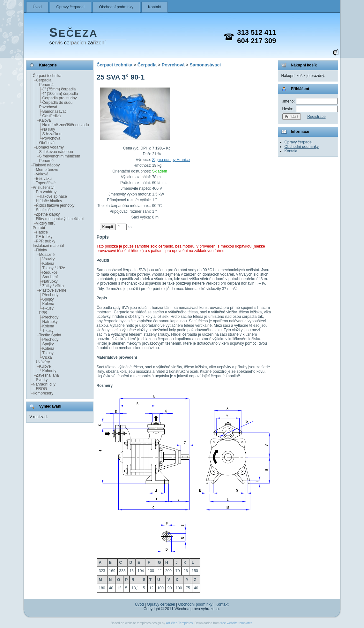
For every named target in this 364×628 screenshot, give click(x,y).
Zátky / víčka (53, 286)
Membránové (47, 170)
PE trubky (44, 237)
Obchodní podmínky (116, 7)
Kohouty (49, 371)
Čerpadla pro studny (60, 98)
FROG (42, 389)
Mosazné (47, 255)
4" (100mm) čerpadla (60, 94)
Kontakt (155, 7)
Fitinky (42, 250)
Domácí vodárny (50, 147)
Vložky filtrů (46, 223)
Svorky (42, 380)
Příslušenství (44, 188)
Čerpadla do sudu (58, 103)
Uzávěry (43, 362)
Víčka (47, 357)
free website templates (236, 623)
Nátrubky (50, 281)
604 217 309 (256, 41)
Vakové (42, 174)
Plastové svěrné (53, 290)
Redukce (50, 272)
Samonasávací (55, 111)
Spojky (48, 299)
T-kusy (48, 308)
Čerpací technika (47, 76)
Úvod (37, 7)
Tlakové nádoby (46, 165)
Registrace (316, 117)
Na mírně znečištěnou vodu (66, 125)
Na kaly (49, 129)
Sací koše (45, 210)
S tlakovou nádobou (56, 152)
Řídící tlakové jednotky (55, 205)
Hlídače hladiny (49, 201)
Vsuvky (49, 259)
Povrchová (48, 107)
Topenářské (46, 183)
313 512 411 (256, 32)
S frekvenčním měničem (60, 156)
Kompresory (43, 393)
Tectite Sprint (50, 335)
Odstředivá (52, 116)
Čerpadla (44, 80)
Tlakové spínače (53, 196)
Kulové (45, 366)
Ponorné (46, 161)
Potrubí (39, 228)
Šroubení (50, 277)
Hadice (42, 232)
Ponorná (46, 85)
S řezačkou (52, 134)
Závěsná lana (48, 375)
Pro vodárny (46, 192)
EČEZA (74, 33)
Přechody (51, 295)
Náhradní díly (44, 384)
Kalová (45, 120)
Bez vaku (44, 179)
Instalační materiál (48, 246)
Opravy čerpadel (71, 7)
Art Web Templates (179, 623)
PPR (43, 313)
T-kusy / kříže (54, 268)
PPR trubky (46, 241)
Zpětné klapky (48, 214)
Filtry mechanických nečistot (60, 219)
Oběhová (47, 143)
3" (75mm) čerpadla (59, 89)
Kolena (48, 264)
